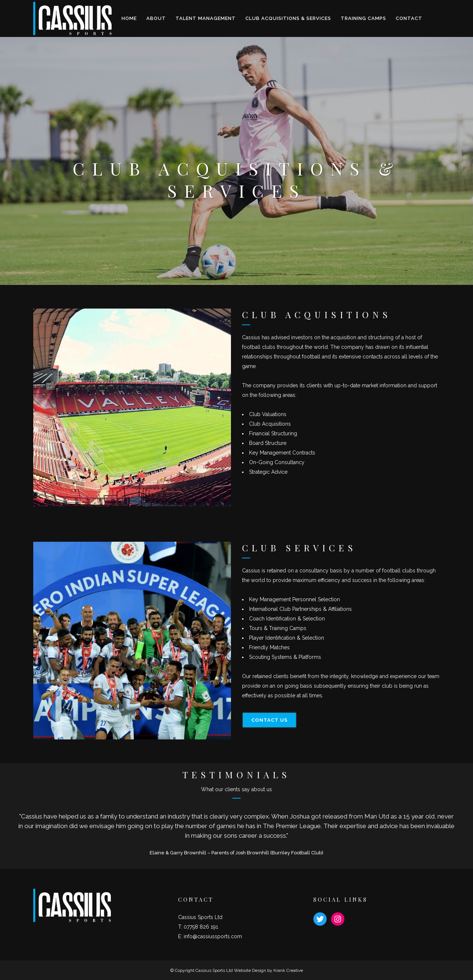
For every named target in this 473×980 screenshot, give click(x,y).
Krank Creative (288, 970)
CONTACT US (269, 720)
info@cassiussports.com (213, 936)
